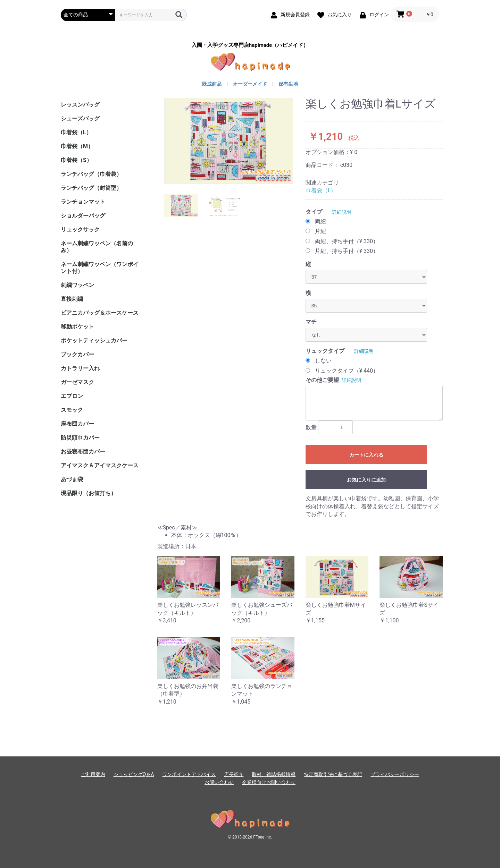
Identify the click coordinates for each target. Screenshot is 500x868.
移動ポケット (77, 327)
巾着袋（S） (76, 160)
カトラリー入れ (80, 368)
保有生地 (288, 84)
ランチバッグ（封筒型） (91, 188)
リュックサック (80, 229)
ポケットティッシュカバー (94, 341)
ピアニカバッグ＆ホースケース (100, 313)
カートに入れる (366, 455)
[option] (229, 141)
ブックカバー (77, 354)
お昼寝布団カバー (83, 452)
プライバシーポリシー (395, 774)
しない (323, 361)
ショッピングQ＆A (134, 774)
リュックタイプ (325, 351)
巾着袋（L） (76, 132)
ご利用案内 (93, 774)
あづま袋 (72, 479)
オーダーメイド (250, 84)
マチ (311, 322)
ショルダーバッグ (83, 216)
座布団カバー (77, 424)
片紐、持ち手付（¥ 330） (347, 251)
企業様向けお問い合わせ (269, 782)
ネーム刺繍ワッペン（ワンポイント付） (100, 268)
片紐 (320, 231)
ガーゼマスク (77, 382)
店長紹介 (234, 774)
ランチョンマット (83, 202)
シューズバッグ (80, 118)
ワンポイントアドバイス (189, 774)
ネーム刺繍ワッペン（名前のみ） (97, 247)
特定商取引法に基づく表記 (333, 774)
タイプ (314, 212)
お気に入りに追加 (366, 480)
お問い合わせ (219, 782)
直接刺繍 (72, 299)
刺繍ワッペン (77, 285)
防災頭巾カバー (80, 438)
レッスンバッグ (80, 105)
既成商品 (212, 84)
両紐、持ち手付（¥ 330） (347, 241)
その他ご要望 (322, 380)
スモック (72, 410)
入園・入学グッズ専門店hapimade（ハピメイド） (250, 45)
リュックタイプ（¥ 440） (347, 371)
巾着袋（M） (77, 146)
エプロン (72, 396)
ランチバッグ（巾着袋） (91, 174)
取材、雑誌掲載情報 (274, 774)
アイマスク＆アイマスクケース (100, 465)
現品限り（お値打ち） (89, 493)
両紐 (320, 222)
